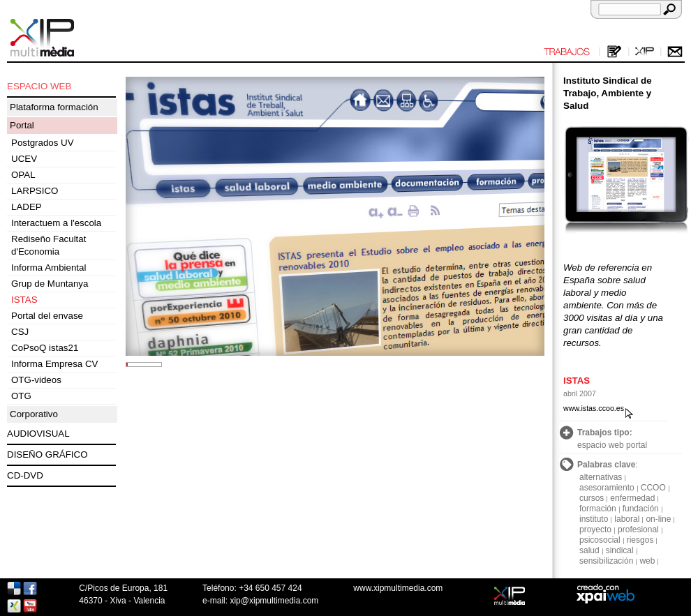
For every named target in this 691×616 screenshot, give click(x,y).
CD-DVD (25, 475)
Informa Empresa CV (54, 364)
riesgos (640, 540)
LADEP (27, 207)
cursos (592, 498)
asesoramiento (607, 488)
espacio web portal (612, 445)
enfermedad (632, 498)
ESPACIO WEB (39, 86)
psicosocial (600, 540)
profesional (638, 529)
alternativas (601, 477)
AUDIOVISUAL (38, 434)
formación (598, 509)
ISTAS (24, 300)
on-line (658, 519)
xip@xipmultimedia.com (274, 601)
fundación (641, 509)
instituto (594, 519)
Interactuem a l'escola (56, 223)
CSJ (20, 332)
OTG (21, 396)
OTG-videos (36, 380)
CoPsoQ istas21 (45, 348)
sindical (620, 550)
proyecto (595, 529)
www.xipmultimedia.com (398, 588)
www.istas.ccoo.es (594, 408)
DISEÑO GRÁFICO (47, 455)
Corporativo (34, 414)
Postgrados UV (43, 143)
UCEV (24, 159)
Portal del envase (47, 316)
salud (589, 550)
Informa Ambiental (49, 268)
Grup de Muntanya (50, 284)
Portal (22, 125)
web (647, 561)
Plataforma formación (54, 107)
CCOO (653, 488)
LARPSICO (35, 191)
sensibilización (606, 561)
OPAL (23, 175)
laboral (627, 519)
